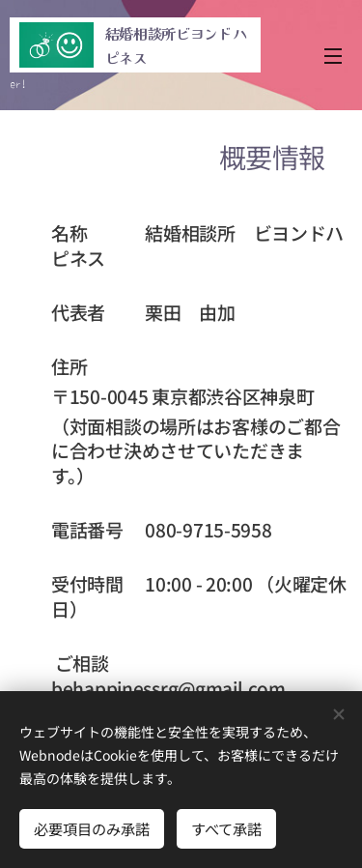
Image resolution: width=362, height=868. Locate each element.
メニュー (333, 56)
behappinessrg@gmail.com (168, 688)
